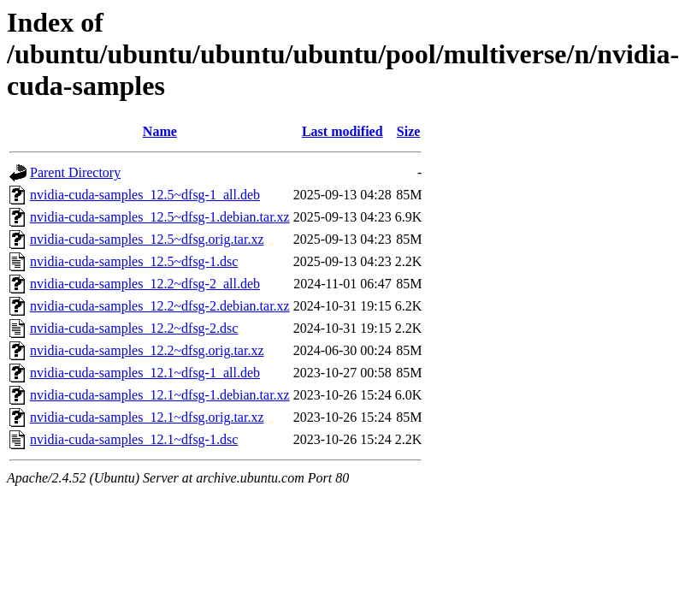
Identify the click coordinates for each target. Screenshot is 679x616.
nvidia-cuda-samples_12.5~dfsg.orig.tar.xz (147, 239)
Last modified (342, 131)
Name (160, 131)
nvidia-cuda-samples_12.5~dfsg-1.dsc (134, 261)
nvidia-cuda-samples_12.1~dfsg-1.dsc (134, 439)
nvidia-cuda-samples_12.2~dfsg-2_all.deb (145, 284)
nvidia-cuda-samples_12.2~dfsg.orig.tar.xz (147, 350)
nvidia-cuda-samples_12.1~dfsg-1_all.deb (145, 373)
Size (409, 131)
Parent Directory (75, 172)
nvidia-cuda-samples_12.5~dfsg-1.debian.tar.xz (160, 217)
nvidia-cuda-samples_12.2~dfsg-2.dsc (134, 328)
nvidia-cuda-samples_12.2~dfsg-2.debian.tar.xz (160, 306)
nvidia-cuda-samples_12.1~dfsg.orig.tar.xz (147, 417)
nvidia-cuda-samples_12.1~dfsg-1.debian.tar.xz (160, 395)
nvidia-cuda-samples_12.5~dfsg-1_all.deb (145, 195)
